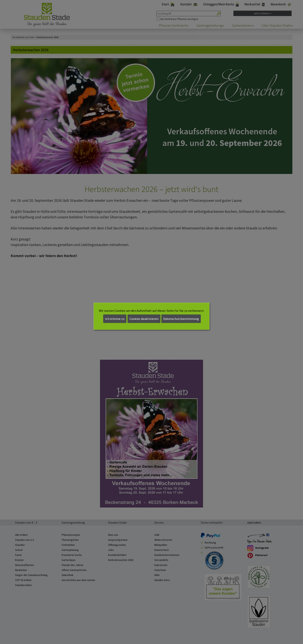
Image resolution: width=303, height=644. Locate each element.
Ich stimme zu (115, 319)
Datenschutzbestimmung (181, 319)
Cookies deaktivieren (144, 319)
